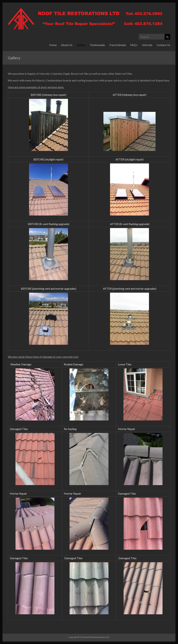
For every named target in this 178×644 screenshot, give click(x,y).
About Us (67, 45)
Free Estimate (118, 45)
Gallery (81, 45)
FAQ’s (134, 45)
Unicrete (147, 45)
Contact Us (163, 45)
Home (53, 45)
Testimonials (97, 45)
